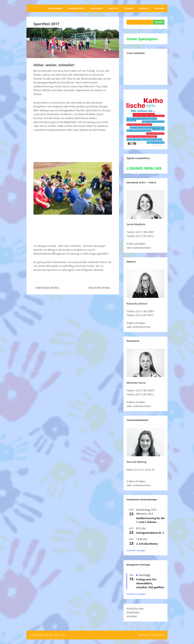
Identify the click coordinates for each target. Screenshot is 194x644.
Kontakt (144, 8)
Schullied (132, 616)
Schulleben (96, 8)
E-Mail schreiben (136, 244)
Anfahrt (160, 8)
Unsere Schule (76, 8)
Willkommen (55, 8)
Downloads (133, 612)
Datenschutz (158, 635)
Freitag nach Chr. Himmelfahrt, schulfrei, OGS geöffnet (150, 583)
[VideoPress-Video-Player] (145, 71)
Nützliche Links (135, 609)
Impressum (144, 635)
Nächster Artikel (100, 288)
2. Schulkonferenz (147, 544)
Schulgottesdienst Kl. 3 (150, 533)
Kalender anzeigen (136, 550)
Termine (129, 8)
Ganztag (113, 8)
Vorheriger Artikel (47, 288)
